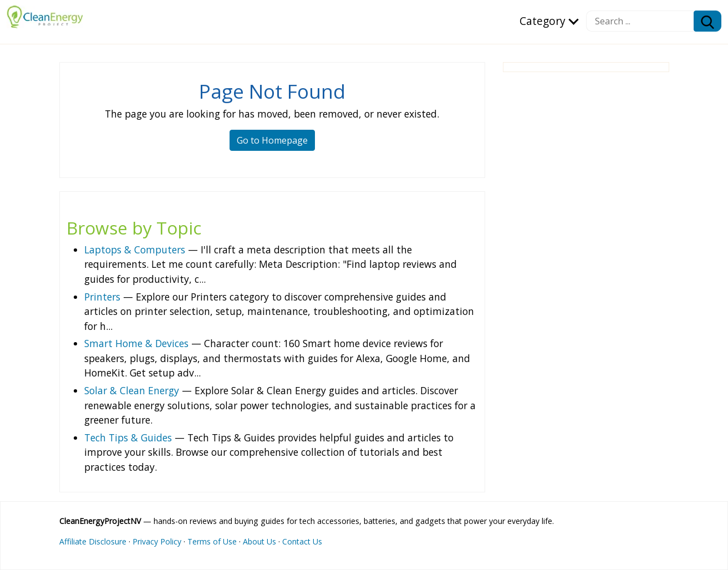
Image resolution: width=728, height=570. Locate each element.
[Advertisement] (586, 243)
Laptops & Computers (135, 250)
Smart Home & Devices (136, 343)
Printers (102, 297)
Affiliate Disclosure (93, 541)
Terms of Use (212, 541)
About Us (259, 541)
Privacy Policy (157, 541)
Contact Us (302, 541)
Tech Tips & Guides (128, 437)
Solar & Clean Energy (132, 390)
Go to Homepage (272, 140)
